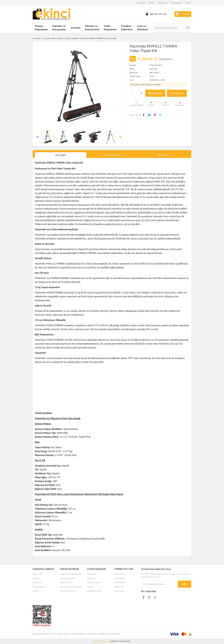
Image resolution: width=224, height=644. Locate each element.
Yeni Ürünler (119, 578)
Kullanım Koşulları (67, 591)
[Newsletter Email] (159, 584)
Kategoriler (119, 587)
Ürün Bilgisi (61, 155)
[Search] (172, 28)
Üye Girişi (91, 578)
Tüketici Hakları (66, 583)
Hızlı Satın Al (177, 93)
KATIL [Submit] (184, 584)
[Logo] (51, 14)
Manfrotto (153, 69)
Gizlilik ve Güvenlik (68, 578)
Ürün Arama (119, 591)
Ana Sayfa (141, 3)
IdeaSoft (97, 641)
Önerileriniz (163, 155)
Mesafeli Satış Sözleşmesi (71, 574)
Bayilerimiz (163, 3)
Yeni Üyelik (91, 574)
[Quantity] (137, 93)
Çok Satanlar (119, 574)
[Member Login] (147, 14)
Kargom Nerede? (94, 591)
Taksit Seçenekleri (112, 155)
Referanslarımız (176, 3)
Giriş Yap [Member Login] (162, 14)
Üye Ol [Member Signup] (153, 14)
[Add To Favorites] (137, 105)
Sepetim (90, 587)
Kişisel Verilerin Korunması (71, 587)
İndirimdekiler (120, 583)
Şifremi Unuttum (94, 583)
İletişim (188, 3)
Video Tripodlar (156, 65)
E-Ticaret (106, 641)
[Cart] (183, 14)
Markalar (152, 3)
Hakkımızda (37, 574)
